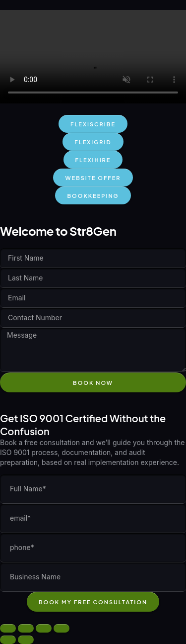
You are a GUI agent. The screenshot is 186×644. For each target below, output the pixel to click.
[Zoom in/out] (8, 628)
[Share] (44, 628)
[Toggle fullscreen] (26, 628)
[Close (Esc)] (62, 628)
